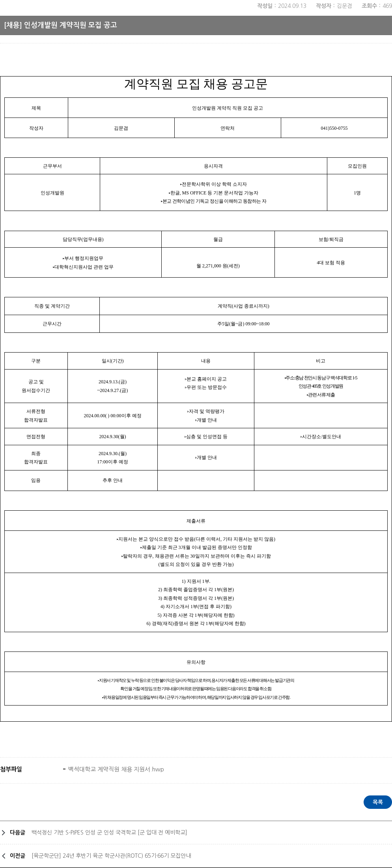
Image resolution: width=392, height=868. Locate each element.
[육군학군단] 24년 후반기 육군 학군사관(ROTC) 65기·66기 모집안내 (111, 856)
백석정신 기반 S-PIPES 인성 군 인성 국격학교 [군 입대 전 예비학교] (109, 833)
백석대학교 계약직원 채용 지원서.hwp (115, 769)
